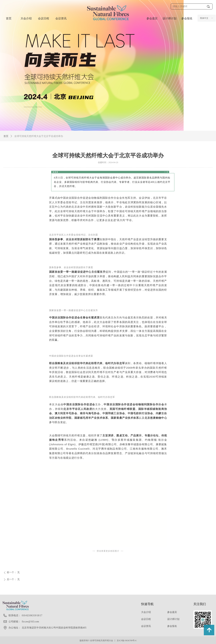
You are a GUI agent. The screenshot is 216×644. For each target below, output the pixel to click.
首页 (6, 136)
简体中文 (204, 18)
